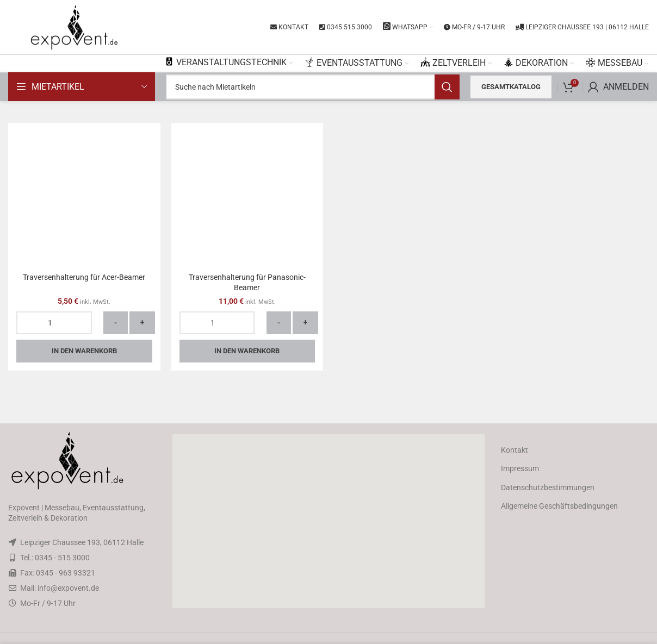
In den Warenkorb (84, 351)
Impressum (520, 468)
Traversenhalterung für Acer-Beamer (84, 277)
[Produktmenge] (54, 323)
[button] (328, 521)
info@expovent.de (68, 588)
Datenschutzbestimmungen (548, 487)
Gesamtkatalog (511, 87)
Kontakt (515, 450)
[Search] (313, 87)
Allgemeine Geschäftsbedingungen (559, 506)
